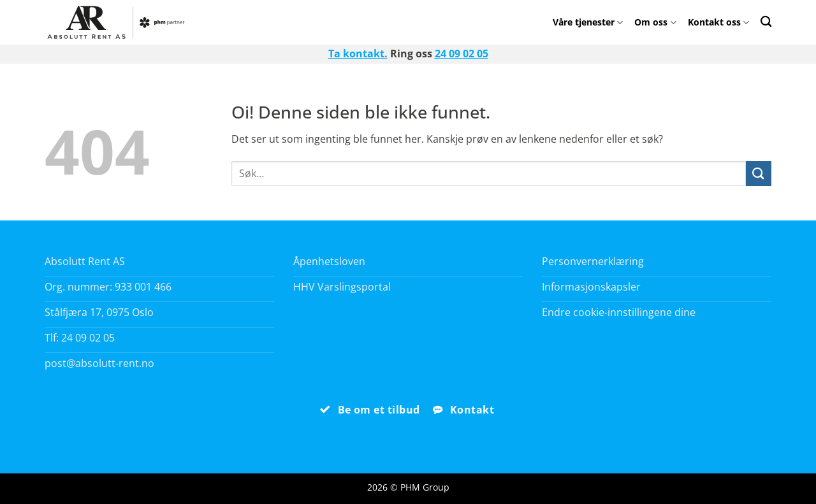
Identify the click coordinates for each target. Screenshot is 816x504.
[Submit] (759, 174)
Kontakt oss (718, 22)
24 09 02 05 (462, 54)
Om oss (655, 22)
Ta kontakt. (358, 54)
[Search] (766, 21)
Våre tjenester (588, 22)
